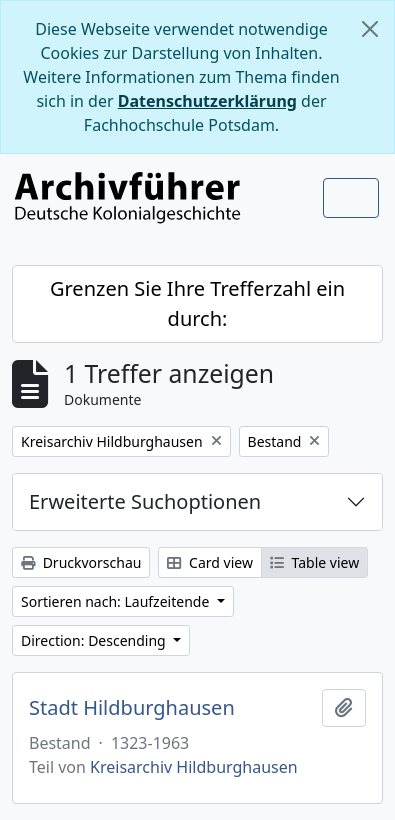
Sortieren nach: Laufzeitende (117, 601)
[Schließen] (370, 29)
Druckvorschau (81, 562)
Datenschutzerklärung (207, 101)
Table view (314, 562)
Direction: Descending (95, 640)
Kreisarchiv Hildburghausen (194, 767)
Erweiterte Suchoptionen (145, 501)
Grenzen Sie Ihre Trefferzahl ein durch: (197, 303)
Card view (209, 562)
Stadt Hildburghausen (132, 708)
